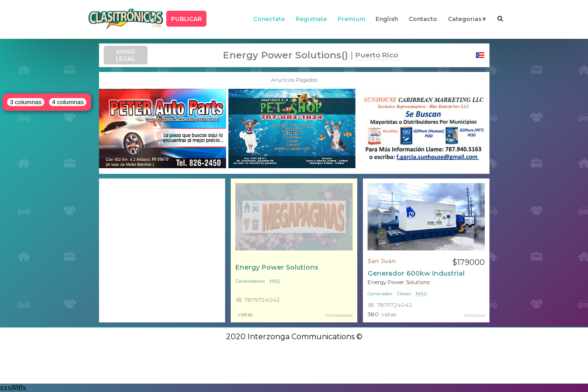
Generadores (250, 281)
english (387, 19)
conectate (269, 19)
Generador (380, 294)
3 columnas (26, 102)
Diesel (404, 294)
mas (275, 281)
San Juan (382, 261)
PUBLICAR (186, 19)
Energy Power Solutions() (285, 55)
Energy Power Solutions (277, 267)
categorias (465, 19)
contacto (423, 19)
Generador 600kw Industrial (416, 273)
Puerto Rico (377, 55)
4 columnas (68, 102)
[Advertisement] (162, 250)
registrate (311, 19)
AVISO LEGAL (125, 55)
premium (351, 19)
